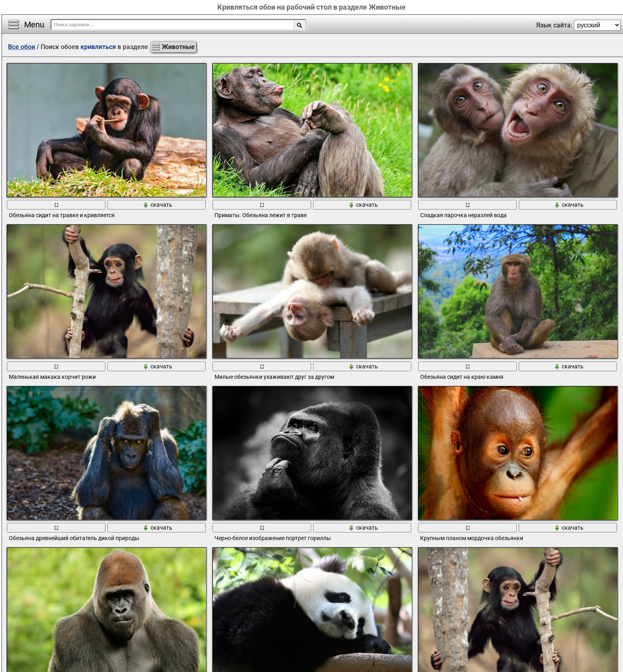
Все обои (22, 47)
